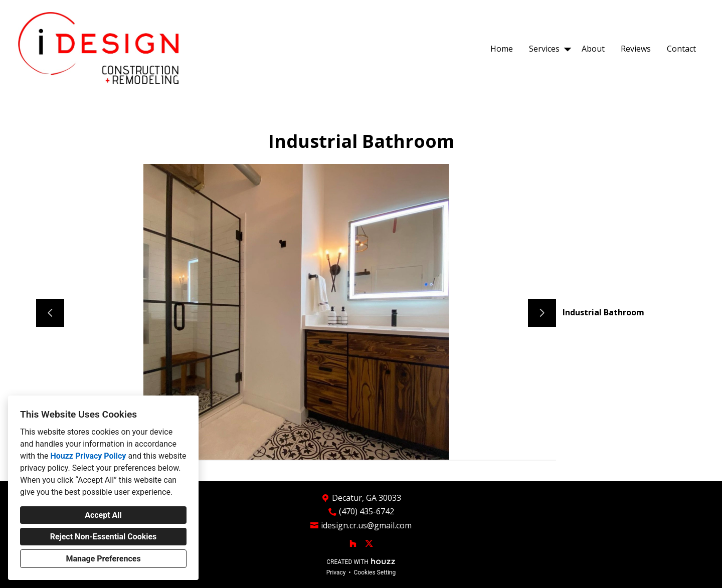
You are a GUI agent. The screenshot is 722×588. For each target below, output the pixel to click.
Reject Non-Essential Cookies (104, 537)
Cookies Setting (375, 572)
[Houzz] (353, 543)
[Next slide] (542, 313)
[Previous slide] (50, 313)
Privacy (336, 572)
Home (502, 49)
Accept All (103, 515)
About (593, 49)
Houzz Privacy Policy (88, 456)
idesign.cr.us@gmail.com (366, 526)
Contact (681, 49)
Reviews (636, 49)
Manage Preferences (103, 559)
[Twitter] (369, 543)
